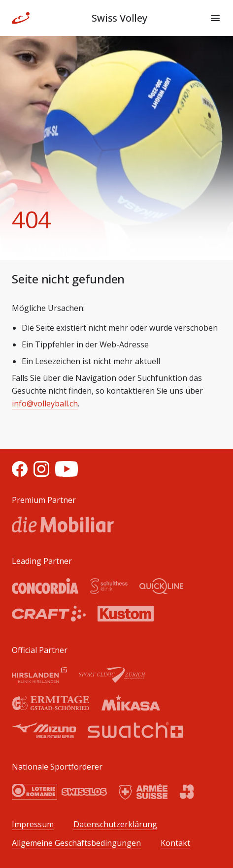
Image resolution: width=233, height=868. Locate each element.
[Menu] (215, 18)
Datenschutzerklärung (115, 824)
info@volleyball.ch (45, 403)
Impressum (33, 824)
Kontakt (175, 843)
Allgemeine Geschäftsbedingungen (76, 843)
